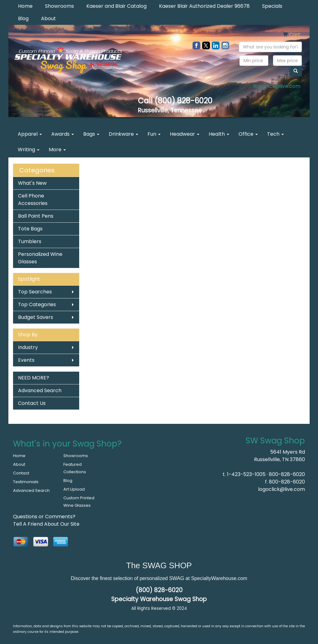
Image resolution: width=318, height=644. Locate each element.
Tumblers (30, 241)
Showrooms (59, 6)
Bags (91, 134)
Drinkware (123, 134)
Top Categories (37, 304)
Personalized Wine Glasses (40, 258)
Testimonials (26, 482)
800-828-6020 (287, 474)
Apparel (30, 134)
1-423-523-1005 (246, 474)
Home (25, 6)
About (48, 18)
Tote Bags (30, 229)
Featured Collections (75, 468)
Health (219, 134)
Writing (29, 150)
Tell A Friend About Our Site (46, 524)
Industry (28, 347)
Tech (275, 134)
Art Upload (74, 489)
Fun (154, 134)
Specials (272, 6)
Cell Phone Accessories (33, 200)
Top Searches (35, 292)
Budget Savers (36, 317)
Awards (63, 134)
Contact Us (32, 403)
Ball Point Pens (36, 216)
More (57, 150)
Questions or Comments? (44, 517)
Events (26, 360)
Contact (21, 473)
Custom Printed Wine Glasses (79, 502)
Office (248, 134)
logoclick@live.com (277, 86)
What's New (32, 183)
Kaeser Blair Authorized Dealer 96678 (204, 6)
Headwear (185, 134)
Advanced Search (40, 390)
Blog (23, 18)
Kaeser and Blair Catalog (116, 6)
